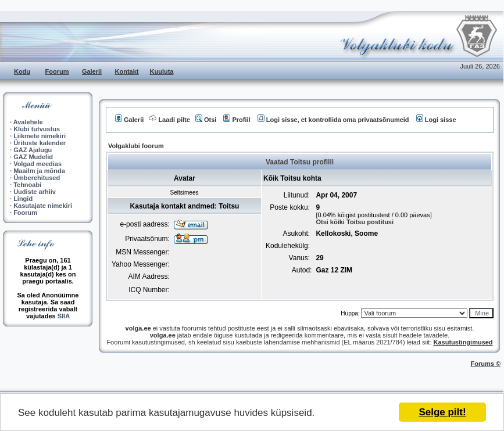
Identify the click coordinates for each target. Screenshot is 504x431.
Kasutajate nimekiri (43, 206)
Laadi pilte (169, 120)
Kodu (22, 71)
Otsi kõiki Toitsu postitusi (355, 222)
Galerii (92, 71)
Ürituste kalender (40, 143)
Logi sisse (436, 120)
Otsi (206, 120)
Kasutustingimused (463, 342)
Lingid (23, 199)
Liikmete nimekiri (40, 136)
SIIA (64, 316)
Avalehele (28, 122)
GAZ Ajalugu (33, 150)
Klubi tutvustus (37, 129)
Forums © (486, 364)
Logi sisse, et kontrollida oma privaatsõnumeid (333, 120)
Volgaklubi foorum (136, 146)
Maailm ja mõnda (39, 171)
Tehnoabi (27, 185)
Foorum (57, 71)
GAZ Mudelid (33, 157)
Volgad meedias (37, 164)
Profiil (237, 120)
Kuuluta (162, 71)
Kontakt (127, 71)
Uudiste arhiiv (35, 192)
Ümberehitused (37, 178)
